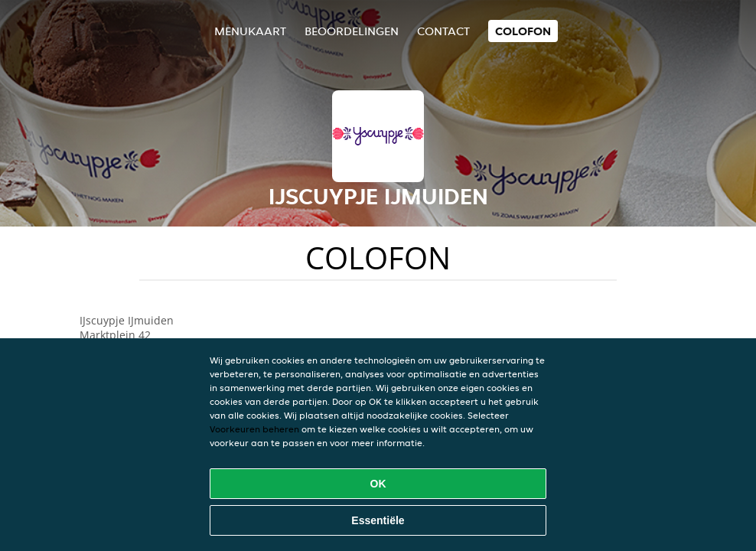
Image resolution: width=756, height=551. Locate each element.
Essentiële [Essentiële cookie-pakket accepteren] (378, 520)
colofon (523, 31)
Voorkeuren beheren (254, 429)
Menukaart (250, 31)
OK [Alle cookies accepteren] (378, 484)
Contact (443, 31)
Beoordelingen (352, 31)
